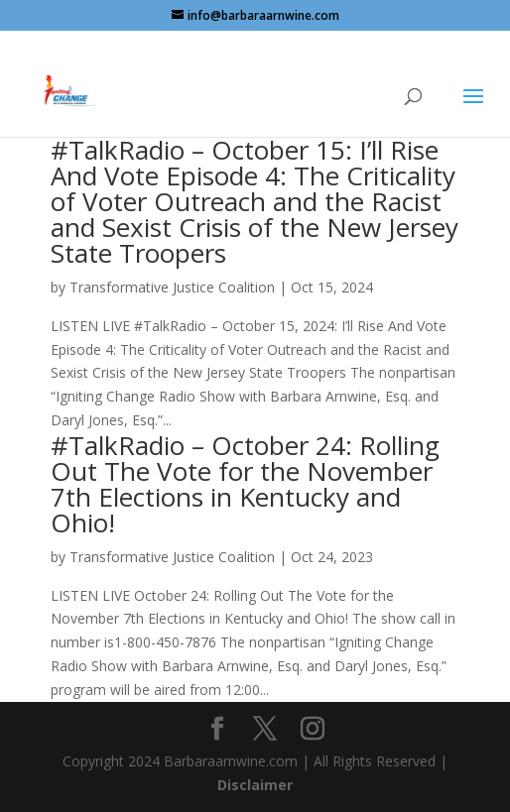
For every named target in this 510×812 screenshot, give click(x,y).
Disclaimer (255, 785)
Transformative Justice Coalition (172, 287)
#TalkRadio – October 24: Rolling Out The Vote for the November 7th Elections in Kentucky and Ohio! (245, 484)
